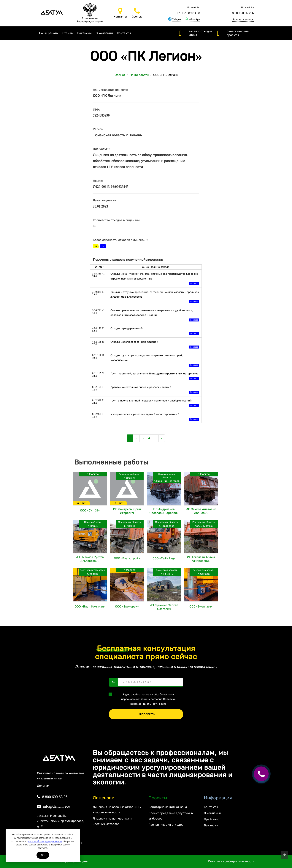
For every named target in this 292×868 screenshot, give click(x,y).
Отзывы (68, 33)
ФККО (100, 267)
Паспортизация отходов (166, 825)
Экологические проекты (238, 33)
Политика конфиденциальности (231, 861)
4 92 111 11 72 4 (98, 343)
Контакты (124, 33)
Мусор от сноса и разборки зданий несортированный (155, 417)
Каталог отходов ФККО (200, 33)
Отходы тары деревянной (155, 331)
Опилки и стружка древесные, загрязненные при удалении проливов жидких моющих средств (155, 297)
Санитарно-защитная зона (168, 807)
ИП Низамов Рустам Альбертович (90, 559)
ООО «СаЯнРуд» (164, 558)
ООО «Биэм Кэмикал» (90, 606)
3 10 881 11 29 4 (98, 293)
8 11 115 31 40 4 (98, 375)
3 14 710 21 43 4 (98, 311)
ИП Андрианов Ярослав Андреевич (164, 511)
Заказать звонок (243, 19)
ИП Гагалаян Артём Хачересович (201, 559)
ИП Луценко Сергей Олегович (164, 607)
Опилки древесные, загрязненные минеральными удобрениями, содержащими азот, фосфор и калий (155, 316)
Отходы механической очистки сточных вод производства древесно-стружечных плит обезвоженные (155, 279)
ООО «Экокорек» (127, 606)
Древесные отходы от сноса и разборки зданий (155, 390)
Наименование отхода (155, 267)
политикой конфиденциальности (45, 841)
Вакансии (84, 33)
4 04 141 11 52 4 (98, 330)
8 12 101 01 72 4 (98, 388)
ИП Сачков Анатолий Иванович (201, 511)
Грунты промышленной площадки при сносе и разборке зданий (155, 403)
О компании (104, 33)
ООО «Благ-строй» (127, 558)
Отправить (146, 714)
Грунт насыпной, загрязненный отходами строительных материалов (155, 376)
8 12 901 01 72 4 (98, 415)
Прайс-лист (212, 819)
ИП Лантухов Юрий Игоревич (127, 511)
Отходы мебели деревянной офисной (155, 345)
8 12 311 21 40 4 (98, 402)
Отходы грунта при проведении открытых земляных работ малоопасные (155, 361)
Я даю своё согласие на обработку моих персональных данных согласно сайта (143, 699)
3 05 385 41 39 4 (98, 275)
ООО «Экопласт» (201, 606)
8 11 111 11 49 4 (98, 357)
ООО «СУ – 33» (90, 510)
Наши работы (49, 33)
